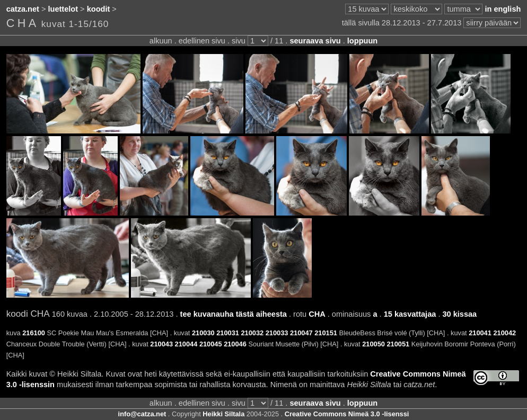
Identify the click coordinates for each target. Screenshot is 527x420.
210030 (203, 333)
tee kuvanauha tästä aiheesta (234, 314)
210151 (326, 333)
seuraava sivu (315, 41)
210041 (480, 333)
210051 (398, 344)
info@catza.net (142, 414)
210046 (235, 344)
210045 (211, 344)
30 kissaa (459, 314)
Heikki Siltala (223, 414)
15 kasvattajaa (410, 314)
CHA (317, 314)
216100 (34, 333)
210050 (374, 344)
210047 (301, 333)
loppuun (362, 41)
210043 (161, 344)
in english (503, 9)
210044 (186, 344)
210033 (277, 333)
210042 (504, 333)
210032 (252, 333)
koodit (99, 9)
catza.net (23, 9)
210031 (228, 333)
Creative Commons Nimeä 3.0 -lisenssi (347, 414)
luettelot (63, 9)
